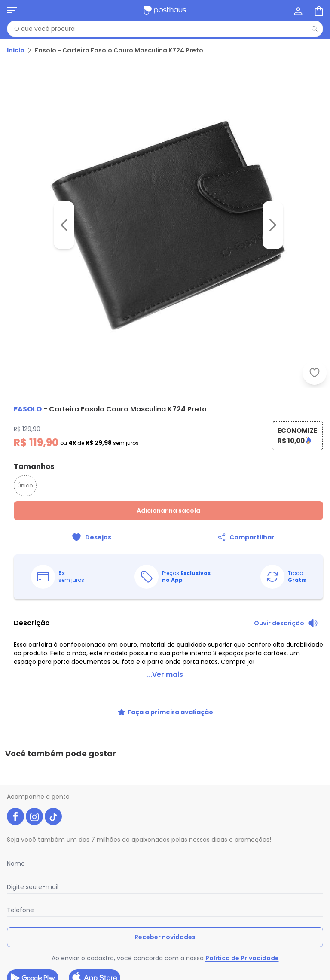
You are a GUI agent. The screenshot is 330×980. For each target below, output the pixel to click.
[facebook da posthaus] (15, 768)
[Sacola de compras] (318, 10)
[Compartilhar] (246, 537)
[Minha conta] (297, 10)
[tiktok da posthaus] (53, 768)
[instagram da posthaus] (34, 768)
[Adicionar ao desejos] (91, 537)
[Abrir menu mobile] (12, 10)
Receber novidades (165, 889)
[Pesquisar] (315, 29)
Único (25, 485)
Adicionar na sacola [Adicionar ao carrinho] (168, 511)
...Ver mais (165, 664)
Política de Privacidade (242, 910)
